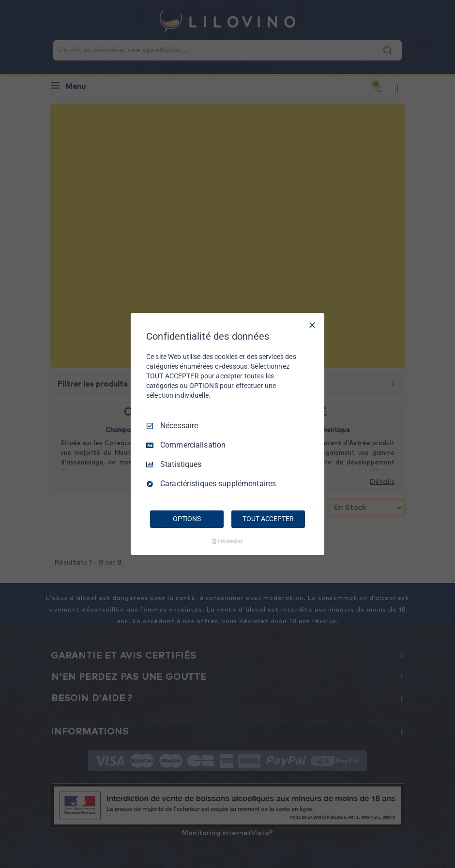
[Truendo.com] (227, 541)
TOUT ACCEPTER (268, 519)
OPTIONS (187, 519)
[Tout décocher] (312, 325)
